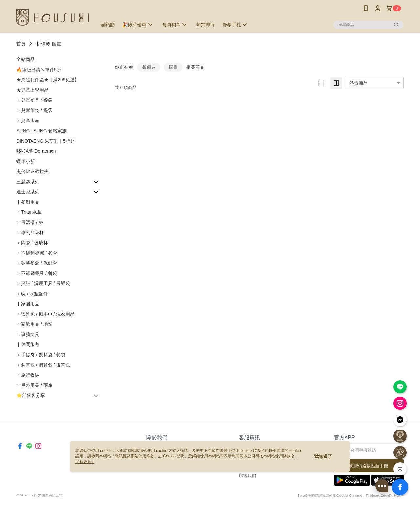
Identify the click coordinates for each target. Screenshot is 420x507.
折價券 (43, 44)
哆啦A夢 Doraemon (36, 151)
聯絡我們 (247, 476)
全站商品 (26, 59)
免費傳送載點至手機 (369, 466)
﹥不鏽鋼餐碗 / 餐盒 (37, 253)
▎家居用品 (28, 304)
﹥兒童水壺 (28, 121)
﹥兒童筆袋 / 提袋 (34, 110)
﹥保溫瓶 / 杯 (30, 222)
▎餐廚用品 (28, 202)
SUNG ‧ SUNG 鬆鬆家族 (42, 131)
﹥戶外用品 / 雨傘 (34, 385)
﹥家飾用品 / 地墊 (34, 324)
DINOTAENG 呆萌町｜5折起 (46, 141)
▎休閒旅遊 (28, 344)
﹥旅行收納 (28, 375)
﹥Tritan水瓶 (29, 212)
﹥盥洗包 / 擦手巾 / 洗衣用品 (45, 314)
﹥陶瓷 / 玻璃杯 (32, 243)
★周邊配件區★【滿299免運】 (48, 80)
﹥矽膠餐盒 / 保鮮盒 (37, 263)
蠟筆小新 (26, 161)
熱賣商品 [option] (359, 83)
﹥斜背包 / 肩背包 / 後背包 (43, 365)
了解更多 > (85, 462)
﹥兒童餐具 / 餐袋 (34, 100)
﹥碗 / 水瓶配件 (32, 294)
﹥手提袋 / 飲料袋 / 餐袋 (41, 355)
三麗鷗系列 (28, 182)
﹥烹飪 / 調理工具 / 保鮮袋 (43, 283)
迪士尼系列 (28, 192)
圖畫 (57, 44)
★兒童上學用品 (32, 90)
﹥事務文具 (28, 334)
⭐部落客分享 (31, 395)
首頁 (21, 44)
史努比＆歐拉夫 (32, 171)
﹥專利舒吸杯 (30, 232)
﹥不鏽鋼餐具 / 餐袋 (37, 273)
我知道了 (323, 456)
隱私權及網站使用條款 (135, 456)
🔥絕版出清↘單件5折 (39, 70)
